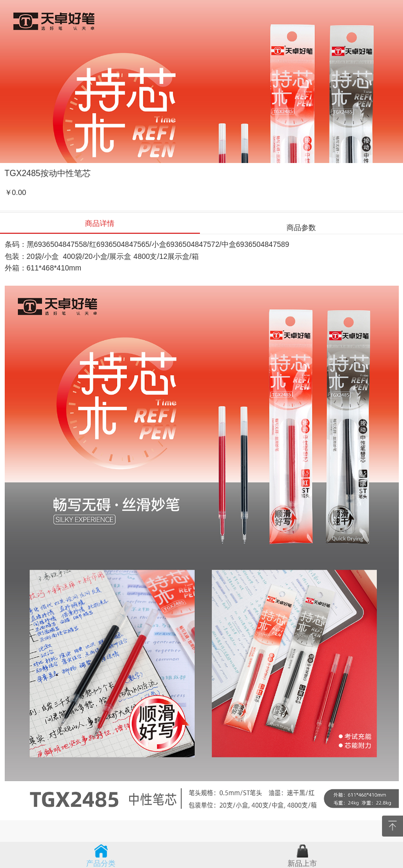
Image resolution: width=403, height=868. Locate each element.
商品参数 (301, 227)
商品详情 (100, 223)
